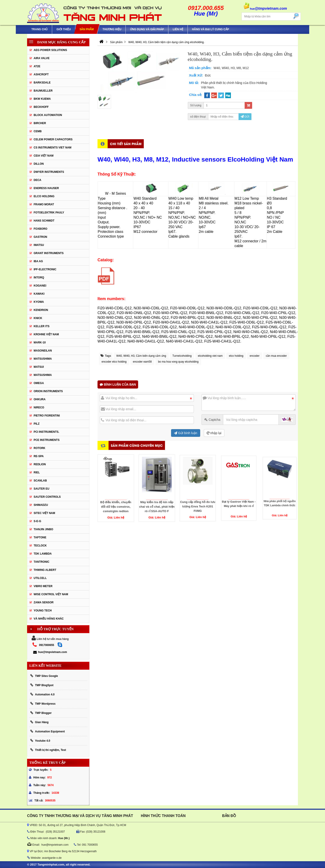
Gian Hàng (39, 722)
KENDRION (41, 310)
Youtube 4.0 (40, 741)
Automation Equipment (48, 731)
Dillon (39, 164)
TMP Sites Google (44, 676)
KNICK (38, 318)
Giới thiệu (64, 29)
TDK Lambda (43, 554)
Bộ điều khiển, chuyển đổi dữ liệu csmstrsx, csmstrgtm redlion (116, 496)
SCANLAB (40, 481)
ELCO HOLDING (44, 196)
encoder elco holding (114, 362)
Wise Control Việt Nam (51, 594)
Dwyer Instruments (49, 172)
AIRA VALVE (42, 58)
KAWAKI (39, 294)
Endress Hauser (46, 188)
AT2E (37, 66)
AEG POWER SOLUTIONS (50, 50)
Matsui (39, 367)
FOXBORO (41, 229)
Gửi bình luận (186, 433)
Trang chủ (39, 29)
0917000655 (47, 645)
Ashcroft (41, 74)
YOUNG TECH (43, 611)
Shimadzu (41, 505)
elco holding (236, 356)
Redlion (40, 464)
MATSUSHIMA (43, 359)
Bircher (40, 123)
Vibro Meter (43, 586)
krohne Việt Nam (46, 334)
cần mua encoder (276, 356)
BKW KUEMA (42, 99)
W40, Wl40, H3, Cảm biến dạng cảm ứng (141, 356)
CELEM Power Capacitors (53, 139)
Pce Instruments (47, 440)
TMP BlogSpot (42, 685)
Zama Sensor (44, 602)
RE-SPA (39, 456)
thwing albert (45, 570)
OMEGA (39, 383)
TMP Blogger (41, 713)
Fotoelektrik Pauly (49, 213)
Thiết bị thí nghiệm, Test (48, 750)
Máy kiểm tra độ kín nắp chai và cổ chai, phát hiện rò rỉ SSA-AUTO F (157, 494)
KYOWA (39, 302)
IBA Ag (38, 261)
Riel (37, 472)
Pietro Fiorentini (47, 416)
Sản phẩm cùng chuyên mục (137, 445)
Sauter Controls (47, 497)
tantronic (42, 562)
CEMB (38, 131)
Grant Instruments (49, 253)
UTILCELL (40, 578)
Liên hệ (178, 29)
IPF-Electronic (45, 269)
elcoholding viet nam (210, 356)
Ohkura (40, 399)
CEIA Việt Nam (44, 156)
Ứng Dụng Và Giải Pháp (147, 29)
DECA (37, 180)
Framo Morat (44, 204)
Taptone (40, 537)
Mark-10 (40, 343)
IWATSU (39, 245)
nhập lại (214, 433)
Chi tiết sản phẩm (126, 144)
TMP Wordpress (43, 704)
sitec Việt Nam (44, 513)
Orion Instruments (48, 391)
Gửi (245, 117)
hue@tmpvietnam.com (50, 652)
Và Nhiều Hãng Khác (49, 619)
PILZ (37, 424)
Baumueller (43, 91)
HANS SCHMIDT (44, 221)
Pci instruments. (46, 432)
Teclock (40, 546)
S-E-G (37, 521)
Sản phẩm (87, 29)
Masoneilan (43, 351)
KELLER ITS (42, 326)
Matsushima (43, 375)
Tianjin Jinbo (43, 529)
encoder (254, 356)
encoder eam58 (142, 362)
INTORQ (39, 278)
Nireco (39, 407)
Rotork (39, 448)
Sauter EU (41, 489)
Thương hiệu (112, 29)
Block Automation (48, 115)
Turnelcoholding (182, 356)
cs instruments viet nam (52, 148)
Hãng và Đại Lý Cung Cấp (211, 29)
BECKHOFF (41, 107)
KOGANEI (40, 286)
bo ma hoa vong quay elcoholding (178, 362)
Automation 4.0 (42, 694)
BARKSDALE (42, 83)
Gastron (40, 237)
